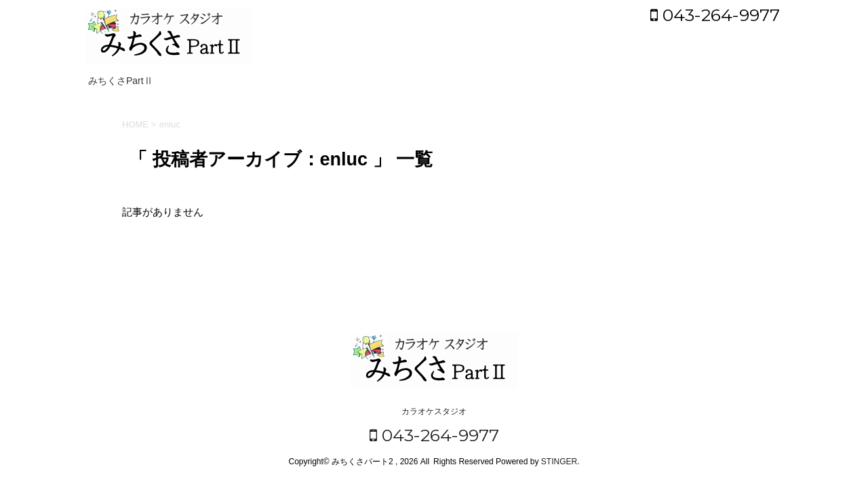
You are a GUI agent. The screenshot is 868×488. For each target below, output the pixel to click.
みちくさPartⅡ (121, 81)
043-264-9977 (715, 15)
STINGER (559, 462)
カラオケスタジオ (434, 411)
